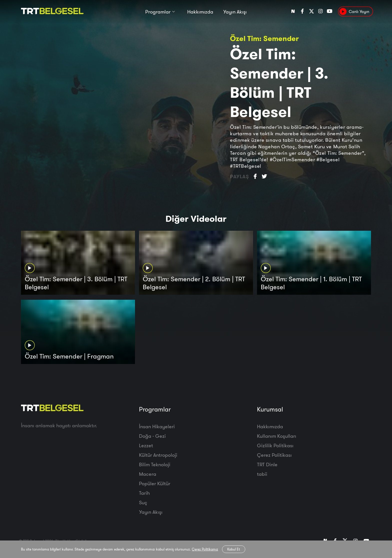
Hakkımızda (200, 12)
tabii (262, 474)
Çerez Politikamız (205, 549)
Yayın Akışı (235, 12)
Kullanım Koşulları (277, 436)
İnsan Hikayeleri (157, 426)
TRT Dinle (267, 464)
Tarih (144, 493)
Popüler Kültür (155, 483)
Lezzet (146, 445)
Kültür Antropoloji (158, 455)
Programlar (158, 12)
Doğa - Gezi (152, 436)
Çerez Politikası (274, 455)
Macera (148, 474)
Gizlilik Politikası (275, 445)
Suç (143, 502)
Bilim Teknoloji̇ (155, 464)
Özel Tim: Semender (264, 38)
